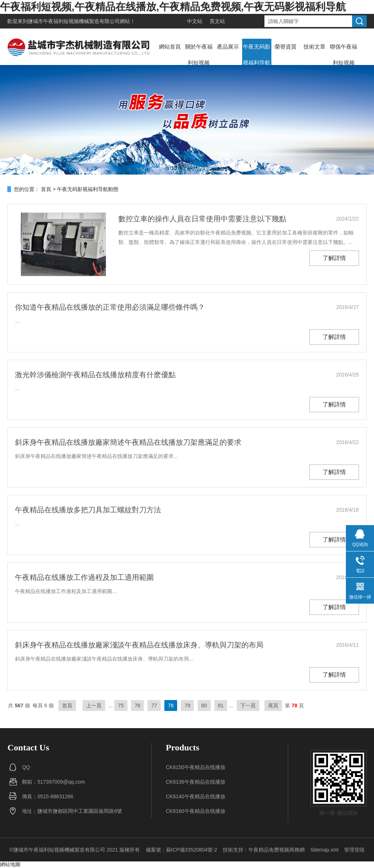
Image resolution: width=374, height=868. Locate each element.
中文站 (195, 21)
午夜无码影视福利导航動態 (257, 63)
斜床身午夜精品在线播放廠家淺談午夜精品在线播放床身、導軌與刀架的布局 (139, 645)
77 (154, 706)
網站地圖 (10, 864)
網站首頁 (170, 47)
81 (221, 706)
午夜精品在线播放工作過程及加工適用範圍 (84, 577)
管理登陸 (354, 850)
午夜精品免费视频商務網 (276, 850)
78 (171, 706)
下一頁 (248, 706)
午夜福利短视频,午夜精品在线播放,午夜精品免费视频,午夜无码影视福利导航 (173, 7)
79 (187, 706)
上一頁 (94, 706)
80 (204, 706)
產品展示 (228, 47)
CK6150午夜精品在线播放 (196, 767)
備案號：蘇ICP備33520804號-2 (182, 850)
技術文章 (314, 47)
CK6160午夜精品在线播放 (196, 811)
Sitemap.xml (325, 850)
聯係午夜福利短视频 (344, 55)
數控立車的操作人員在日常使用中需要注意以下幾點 (202, 219)
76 (138, 706)
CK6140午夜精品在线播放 (196, 796)
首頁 (46, 189)
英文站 (217, 21)
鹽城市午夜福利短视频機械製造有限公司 (74, 21)
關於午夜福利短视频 (199, 55)
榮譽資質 (286, 47)
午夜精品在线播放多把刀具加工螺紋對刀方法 (88, 510)
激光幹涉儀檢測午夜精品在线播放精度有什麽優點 (95, 375)
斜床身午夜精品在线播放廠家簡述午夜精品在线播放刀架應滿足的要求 (128, 442)
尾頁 (273, 706)
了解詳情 (334, 258)
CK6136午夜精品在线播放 (196, 782)
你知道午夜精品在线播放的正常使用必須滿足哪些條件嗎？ (110, 307)
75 (121, 706)
